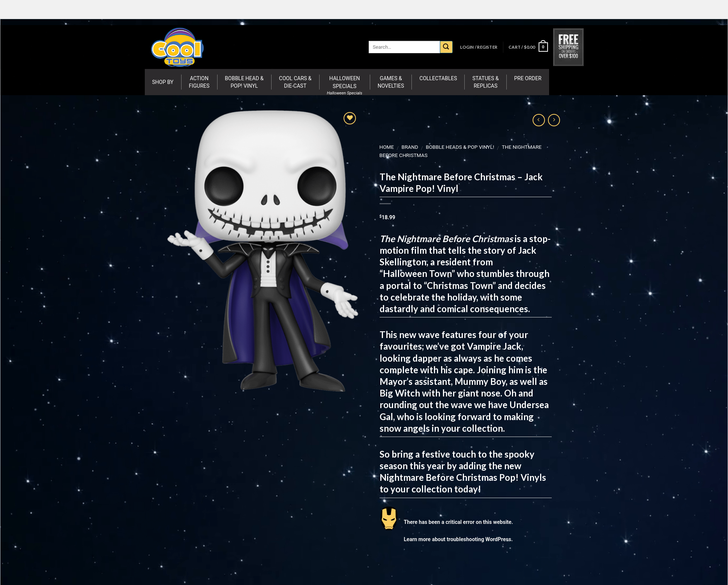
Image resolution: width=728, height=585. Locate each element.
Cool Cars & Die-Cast (295, 82)
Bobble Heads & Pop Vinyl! (460, 147)
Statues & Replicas (485, 82)
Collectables (438, 78)
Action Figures (199, 82)
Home (387, 147)
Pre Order (528, 78)
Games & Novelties (391, 82)
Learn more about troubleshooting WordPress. (458, 539)
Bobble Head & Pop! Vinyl (244, 82)
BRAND (410, 147)
